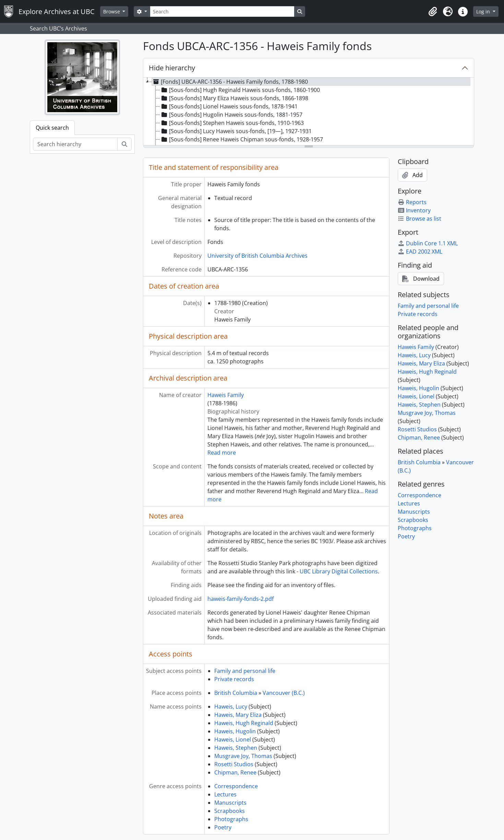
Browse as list (419, 219)
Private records (234, 679)
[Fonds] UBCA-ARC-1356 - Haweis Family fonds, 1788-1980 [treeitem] (230, 82)
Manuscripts (230, 803)
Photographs (231, 819)
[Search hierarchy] (75, 144)
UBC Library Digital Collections (339, 571)
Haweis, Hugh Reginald (244, 723)
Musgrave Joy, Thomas (243, 756)
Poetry (223, 827)
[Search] (222, 11)
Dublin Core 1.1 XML (428, 243)
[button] (433, 12)
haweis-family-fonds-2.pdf (241, 599)
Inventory (414, 210)
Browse (112, 11)
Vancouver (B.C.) (284, 693)
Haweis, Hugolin (235, 731)
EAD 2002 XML (420, 252)
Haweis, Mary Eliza (238, 715)
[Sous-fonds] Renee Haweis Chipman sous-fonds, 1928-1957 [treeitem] (242, 139)
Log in (484, 11)
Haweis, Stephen (236, 748)
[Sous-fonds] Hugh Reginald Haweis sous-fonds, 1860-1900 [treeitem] (240, 90)
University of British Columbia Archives (257, 256)
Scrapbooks (230, 811)
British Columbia (236, 693)
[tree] (309, 112)
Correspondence (236, 786)
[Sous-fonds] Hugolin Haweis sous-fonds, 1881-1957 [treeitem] (231, 115)
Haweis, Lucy (231, 707)
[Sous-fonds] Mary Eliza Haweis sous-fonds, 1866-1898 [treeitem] (234, 98)
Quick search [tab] (52, 128)
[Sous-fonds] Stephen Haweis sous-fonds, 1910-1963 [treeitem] (232, 123)
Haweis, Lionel (233, 739)
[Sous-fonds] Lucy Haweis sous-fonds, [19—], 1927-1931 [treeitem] (236, 131)
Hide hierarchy (172, 68)
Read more (222, 453)
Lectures (225, 794)
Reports (412, 202)
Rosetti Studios (234, 764)
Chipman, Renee (235, 772)
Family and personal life (245, 671)
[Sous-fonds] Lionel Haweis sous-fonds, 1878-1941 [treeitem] (229, 106)
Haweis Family (226, 395)
